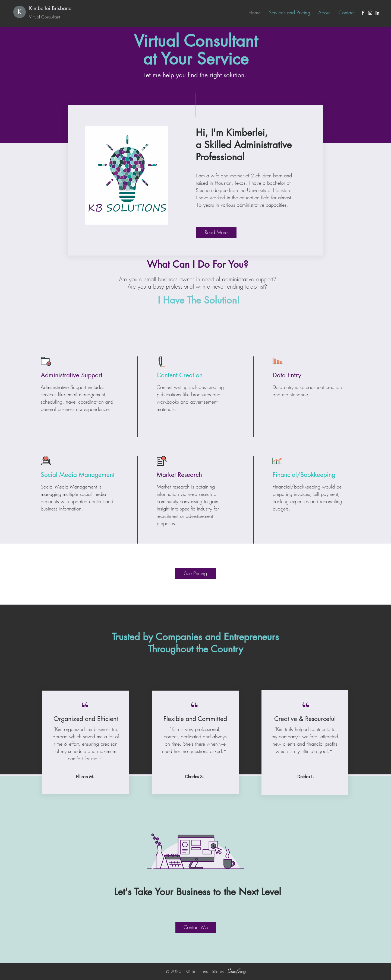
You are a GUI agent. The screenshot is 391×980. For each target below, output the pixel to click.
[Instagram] (370, 13)
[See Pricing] (195, 573)
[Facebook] (363, 13)
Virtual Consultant (45, 17)
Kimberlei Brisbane (50, 8)
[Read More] (216, 232)
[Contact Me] (196, 927)
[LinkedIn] (377, 13)
